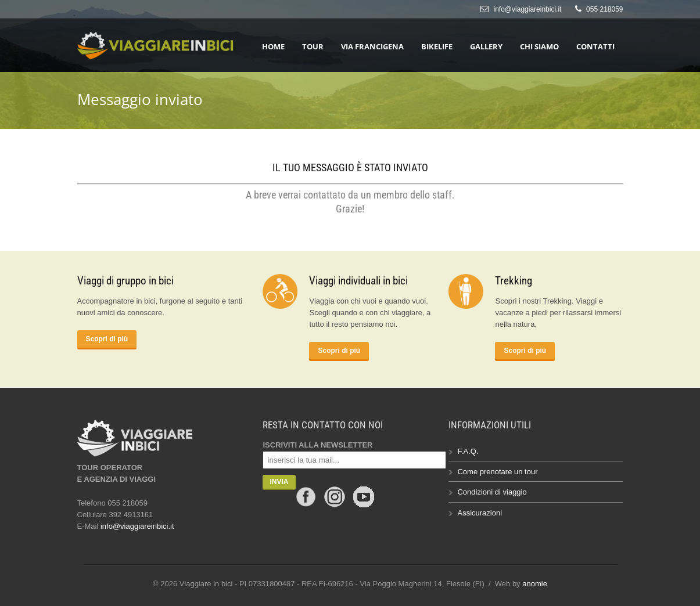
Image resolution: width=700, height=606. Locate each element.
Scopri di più (107, 339)
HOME (273, 46)
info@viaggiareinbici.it (528, 9)
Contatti (595, 46)
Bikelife (437, 46)
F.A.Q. (468, 451)
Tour (313, 46)
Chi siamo (539, 46)
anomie (535, 584)
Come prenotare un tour (497, 472)
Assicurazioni (480, 513)
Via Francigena (372, 46)
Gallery (486, 46)
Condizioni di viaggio (492, 492)
